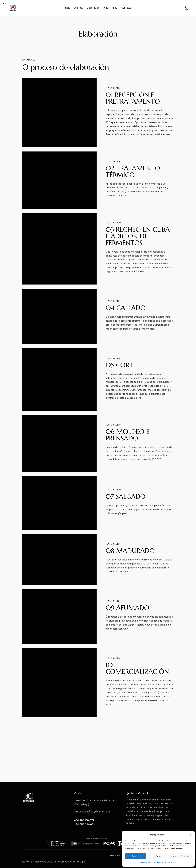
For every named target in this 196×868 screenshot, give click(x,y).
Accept (136, 856)
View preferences (181, 856)
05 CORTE (121, 365)
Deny (158, 856)
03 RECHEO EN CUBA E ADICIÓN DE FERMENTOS (138, 236)
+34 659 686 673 (84, 824)
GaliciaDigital (79, 862)
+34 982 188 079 (84, 820)
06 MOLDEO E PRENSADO (128, 435)
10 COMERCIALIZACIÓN (137, 668)
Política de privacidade (166, 862)
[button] (190, 835)
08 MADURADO (130, 551)
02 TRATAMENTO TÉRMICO (133, 171)
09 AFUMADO (127, 608)
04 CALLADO (126, 308)
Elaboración (114, 88)
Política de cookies (149, 862)
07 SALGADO (126, 497)
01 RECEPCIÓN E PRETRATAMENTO (133, 98)
